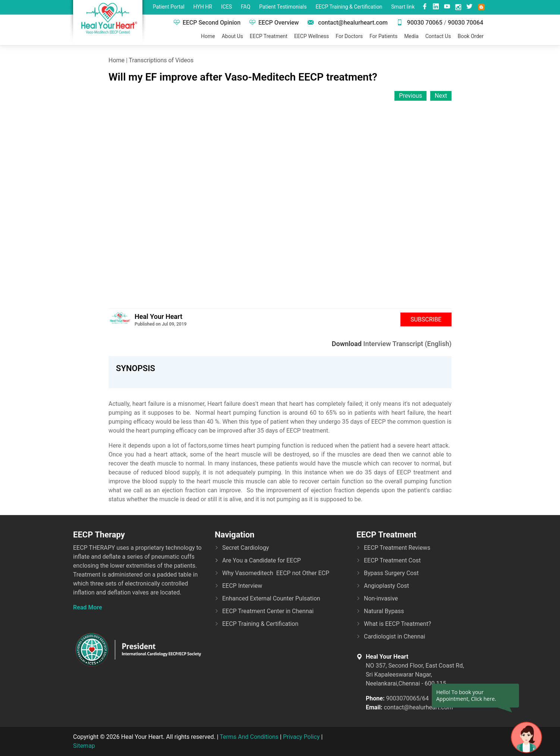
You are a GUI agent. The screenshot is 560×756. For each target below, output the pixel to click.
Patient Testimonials (283, 7)
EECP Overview (274, 23)
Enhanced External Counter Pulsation (271, 598)
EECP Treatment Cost (392, 560)
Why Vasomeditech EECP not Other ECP (276, 573)
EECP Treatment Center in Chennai (268, 611)
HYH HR (203, 7)
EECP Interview (242, 586)
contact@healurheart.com (347, 23)
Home (208, 36)
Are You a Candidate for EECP (262, 560)
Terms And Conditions (249, 737)
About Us (232, 36)
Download (347, 344)
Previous (410, 96)
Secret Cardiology (246, 548)
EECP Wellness (312, 36)
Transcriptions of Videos (161, 60)
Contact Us (438, 36)
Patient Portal (169, 7)
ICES (226, 7)
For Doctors (349, 36)
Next (441, 96)
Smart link (403, 7)
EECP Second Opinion (207, 23)
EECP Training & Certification (349, 7)
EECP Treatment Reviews (397, 548)
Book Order (471, 36)
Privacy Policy (301, 737)
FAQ (246, 7)
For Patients (383, 36)
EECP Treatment (269, 36)
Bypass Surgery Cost (391, 573)
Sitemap (84, 746)
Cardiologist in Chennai (394, 636)
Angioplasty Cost (386, 586)
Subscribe (426, 319)
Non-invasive (381, 598)
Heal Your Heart (158, 316)
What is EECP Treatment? (397, 624)
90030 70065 (420, 23)
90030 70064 (465, 23)
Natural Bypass (384, 611)
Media (411, 36)
